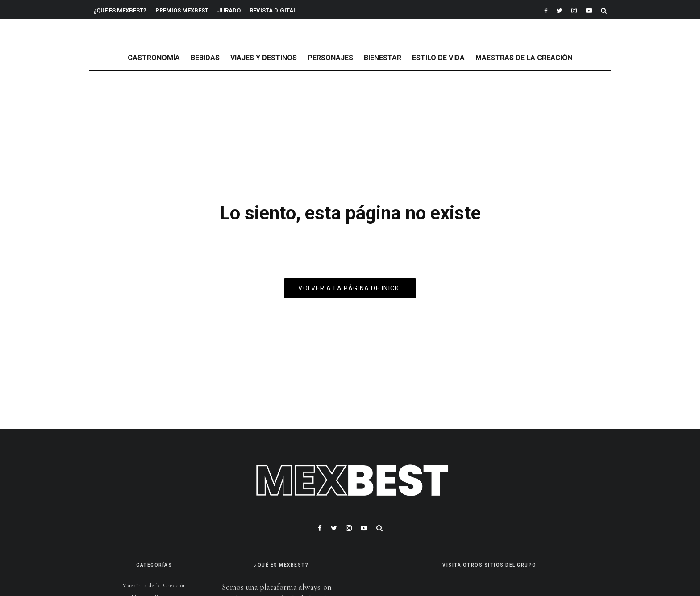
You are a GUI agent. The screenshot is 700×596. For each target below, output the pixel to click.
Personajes (330, 58)
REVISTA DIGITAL (273, 10)
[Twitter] (560, 10)
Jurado (229, 10)
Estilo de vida (438, 58)
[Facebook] (546, 10)
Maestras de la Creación (524, 58)
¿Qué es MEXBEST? (120, 10)
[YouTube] (589, 10)
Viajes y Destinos (264, 58)
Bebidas (205, 58)
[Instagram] (574, 10)
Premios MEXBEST (182, 10)
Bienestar (383, 58)
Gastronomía (154, 58)
